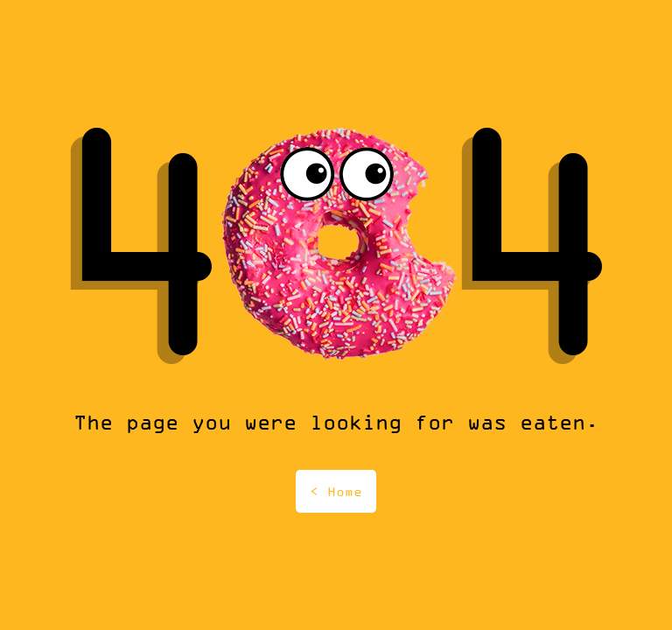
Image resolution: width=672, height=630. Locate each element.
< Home (336, 491)
